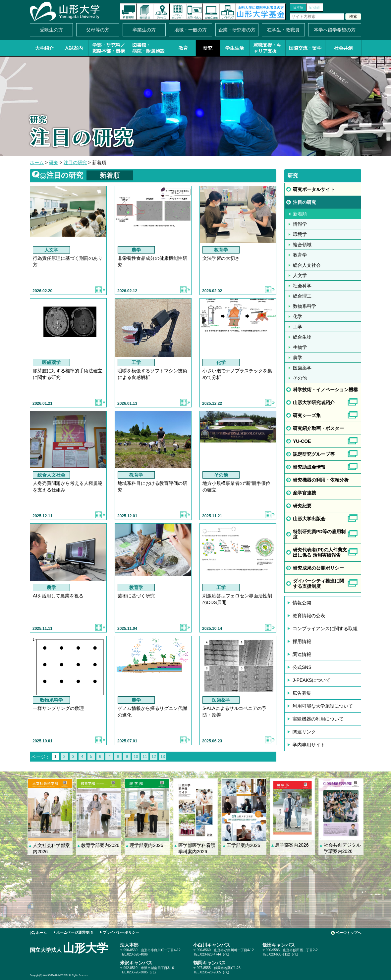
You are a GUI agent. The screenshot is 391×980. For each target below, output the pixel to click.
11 (145, 757)
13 (163, 757)
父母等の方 (98, 30)
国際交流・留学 (305, 48)
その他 (300, 378)
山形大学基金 (261, 12)
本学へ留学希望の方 (335, 30)
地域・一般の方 (191, 30)
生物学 (300, 347)
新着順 (300, 214)
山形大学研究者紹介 (314, 402)
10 (136, 757)
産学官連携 (305, 493)
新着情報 (128, 12)
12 (154, 757)
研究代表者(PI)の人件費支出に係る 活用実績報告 (320, 552)
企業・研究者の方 (237, 30)
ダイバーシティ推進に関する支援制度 (318, 583)
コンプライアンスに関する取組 (325, 629)
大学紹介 (44, 48)
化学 (298, 316)
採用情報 (302, 641)
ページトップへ (348, 933)
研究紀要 (302, 506)
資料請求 (145, 12)
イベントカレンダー (178, 12)
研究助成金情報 (309, 467)
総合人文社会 (307, 265)
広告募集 (302, 693)
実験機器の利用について (318, 719)
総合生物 (302, 337)
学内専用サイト (309, 745)
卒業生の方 (144, 30)
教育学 (300, 255)
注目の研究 (75, 163)
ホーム (37, 163)
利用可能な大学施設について (323, 706)
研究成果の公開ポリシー (318, 568)
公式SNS (302, 667)
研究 (208, 48)
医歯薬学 (302, 368)
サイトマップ (228, 12)
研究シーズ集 (307, 415)
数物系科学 (305, 306)
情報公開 (302, 603)
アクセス (161, 12)
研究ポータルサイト (314, 189)
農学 (298, 357)
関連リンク (304, 732)
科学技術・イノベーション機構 (325, 390)
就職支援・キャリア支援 (267, 48)
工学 (298, 327)
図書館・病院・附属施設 (148, 48)
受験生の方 (51, 30)
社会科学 (302, 286)
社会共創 (343, 48)
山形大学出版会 (309, 519)
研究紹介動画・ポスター (318, 428)
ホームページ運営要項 (75, 932)
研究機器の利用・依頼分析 (321, 480)
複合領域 (302, 245)
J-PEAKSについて (311, 680)
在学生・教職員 (283, 30)
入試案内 (74, 48)
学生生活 (235, 48)
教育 (183, 48)
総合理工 (302, 296)
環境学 (300, 234)
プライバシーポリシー (121, 932)
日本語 (298, 7)
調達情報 (302, 654)
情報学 (300, 224)
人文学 (300, 275)
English (315, 7)
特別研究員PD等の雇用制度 (319, 534)
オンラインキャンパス (211, 12)
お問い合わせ (195, 12)
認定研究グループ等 (314, 454)
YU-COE (302, 441)
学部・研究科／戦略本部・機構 (109, 48)
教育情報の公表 (309, 616)
